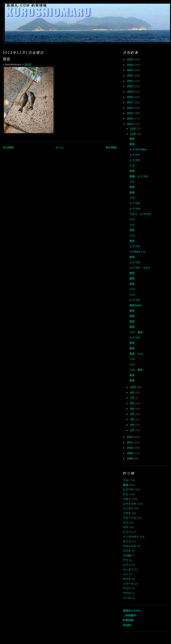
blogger (127, 625)
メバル (127, 598)
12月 (133, 129)
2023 (130, 70)
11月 (133, 134)
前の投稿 (111, 147)
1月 (133, 430)
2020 (130, 86)
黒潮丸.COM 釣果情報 (27, 5)
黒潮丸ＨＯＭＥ (132, 611)
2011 (130, 442)
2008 (130, 459)
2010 (130, 448)
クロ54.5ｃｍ (137, 252)
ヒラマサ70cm (138, 150)
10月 (133, 387)
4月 (133, 414)
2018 (130, 97)
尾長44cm (135, 305)
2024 (130, 65)
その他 (127, 555)
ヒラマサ (135, 155)
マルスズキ (130, 546)
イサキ (127, 513)
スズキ (127, 551)
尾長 (132, 139)
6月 (133, 403)
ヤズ (126, 527)
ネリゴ (127, 541)
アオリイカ (130, 518)
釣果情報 (128, 620)
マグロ (127, 593)
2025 (130, 59)
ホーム (60, 147)
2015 (130, 113)
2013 (130, 124)
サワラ (127, 579)
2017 (130, 102)
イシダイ (128, 508)
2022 (130, 76)
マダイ (127, 499)
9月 (133, 393)
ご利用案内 (130, 615)
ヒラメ (127, 565)
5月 (133, 409)
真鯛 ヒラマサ (139, 176)
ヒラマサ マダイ (140, 268)
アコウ (127, 588)
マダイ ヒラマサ (140, 214)
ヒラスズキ (130, 504)
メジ (126, 574)
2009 (130, 453)
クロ (132, 166)
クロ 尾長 (136, 332)
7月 (133, 398)
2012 (130, 437)
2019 (130, 92)
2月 (133, 425)
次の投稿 (8, 147)
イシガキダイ (131, 537)
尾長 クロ (136, 354)
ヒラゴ (127, 532)
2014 (130, 119)
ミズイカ (128, 584)
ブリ (126, 523)
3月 (133, 419)
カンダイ (128, 569)
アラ (126, 560)
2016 (130, 108)
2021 (130, 81)
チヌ (126, 494)
